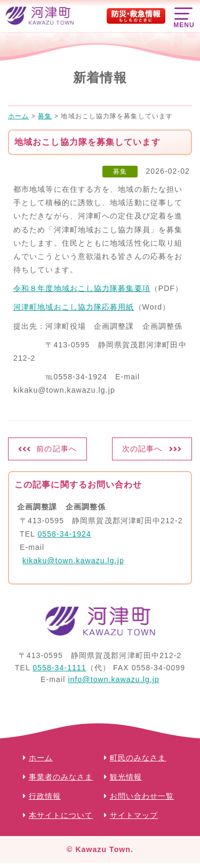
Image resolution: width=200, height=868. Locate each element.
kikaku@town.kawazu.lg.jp (73, 561)
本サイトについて (61, 815)
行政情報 (45, 796)
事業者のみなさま (61, 777)
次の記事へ (142, 449)
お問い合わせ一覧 (142, 796)
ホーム (41, 758)
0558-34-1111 (59, 668)
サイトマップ (134, 815)
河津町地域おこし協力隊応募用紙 (74, 307)
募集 (120, 172)
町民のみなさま (138, 758)
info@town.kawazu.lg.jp (114, 679)
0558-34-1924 (64, 534)
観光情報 (126, 777)
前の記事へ (57, 449)
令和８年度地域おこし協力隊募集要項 (82, 288)
